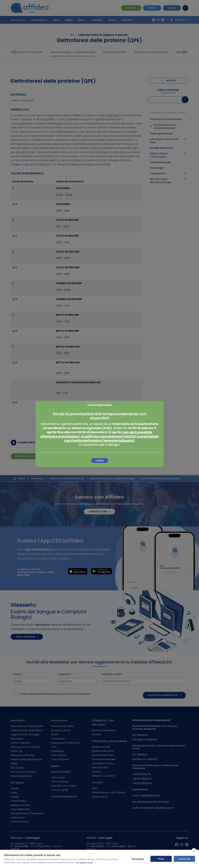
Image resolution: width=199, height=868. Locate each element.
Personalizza (138, 859)
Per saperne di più (84, 862)
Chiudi (100, 461)
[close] (194, 851)
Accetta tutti (184, 859)
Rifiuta (161, 859)
